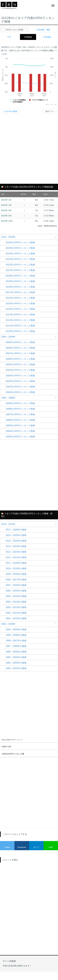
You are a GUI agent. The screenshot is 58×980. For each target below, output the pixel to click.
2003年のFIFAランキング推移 (20, 376)
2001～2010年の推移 (16, 618)
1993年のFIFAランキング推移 (20, 437)
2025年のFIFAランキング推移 (20, 248)
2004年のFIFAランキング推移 (20, 370)
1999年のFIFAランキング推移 (20, 403)
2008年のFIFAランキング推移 (20, 348)
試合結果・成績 (43, 30)
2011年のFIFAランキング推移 (20, 326)
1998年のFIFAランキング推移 (20, 409)
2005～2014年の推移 (16, 596)
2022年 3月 (6, 205)
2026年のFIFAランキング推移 (20, 242)
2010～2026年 (29, 237)
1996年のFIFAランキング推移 (20, 420)
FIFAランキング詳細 (14, 30)
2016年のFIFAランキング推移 (20, 298)
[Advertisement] (29, 150)
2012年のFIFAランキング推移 (20, 320)
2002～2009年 (29, 624)
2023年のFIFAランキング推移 (20, 259)
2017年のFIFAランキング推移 (20, 292)
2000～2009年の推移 (16, 630)
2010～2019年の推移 (16, 568)
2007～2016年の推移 (16, 585)
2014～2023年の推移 (16, 546)
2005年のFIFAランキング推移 (20, 365)
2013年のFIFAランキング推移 (20, 315)
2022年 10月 (7, 221)
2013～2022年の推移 (16, 552)
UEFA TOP (6, 747)
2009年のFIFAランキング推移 (20, 342)
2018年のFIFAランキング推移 (20, 287)
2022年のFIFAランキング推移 (20, 265)
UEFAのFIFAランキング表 (13, 754)
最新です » (50, 111)
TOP (9, 37)
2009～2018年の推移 (16, 574)
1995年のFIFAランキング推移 (20, 426)
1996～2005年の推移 (16, 652)
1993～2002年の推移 (16, 668)
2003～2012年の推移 (16, 607)
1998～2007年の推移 (16, 641)
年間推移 (28, 37)
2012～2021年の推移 (16, 557)
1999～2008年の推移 (16, 635)
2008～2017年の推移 (16, 580)
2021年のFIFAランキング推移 (20, 270)
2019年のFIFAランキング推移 (20, 281)
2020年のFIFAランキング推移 (20, 276)
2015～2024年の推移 (16, 541)
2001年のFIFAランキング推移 (20, 387)
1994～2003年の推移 (16, 663)
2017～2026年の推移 (16, 530)
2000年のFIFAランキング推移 (20, 392)
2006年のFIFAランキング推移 (20, 359)
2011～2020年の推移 (16, 563)
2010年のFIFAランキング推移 (20, 331)
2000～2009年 (29, 337)
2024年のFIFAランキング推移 (20, 254)
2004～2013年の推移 (16, 602)
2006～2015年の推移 (16, 591)
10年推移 (47, 37)
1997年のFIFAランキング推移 (20, 414)
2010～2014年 (29, 524)
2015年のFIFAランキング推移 (20, 303)
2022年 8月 (6, 216)
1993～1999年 (29, 398)
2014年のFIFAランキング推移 (20, 309)
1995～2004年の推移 (16, 657)
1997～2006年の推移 (16, 646)
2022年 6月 (6, 210)
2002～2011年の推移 (16, 613)
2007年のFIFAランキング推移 (20, 353)
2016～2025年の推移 (16, 535)
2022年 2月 (6, 200)
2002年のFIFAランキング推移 (20, 381)
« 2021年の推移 (10, 111)
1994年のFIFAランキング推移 (20, 431)
